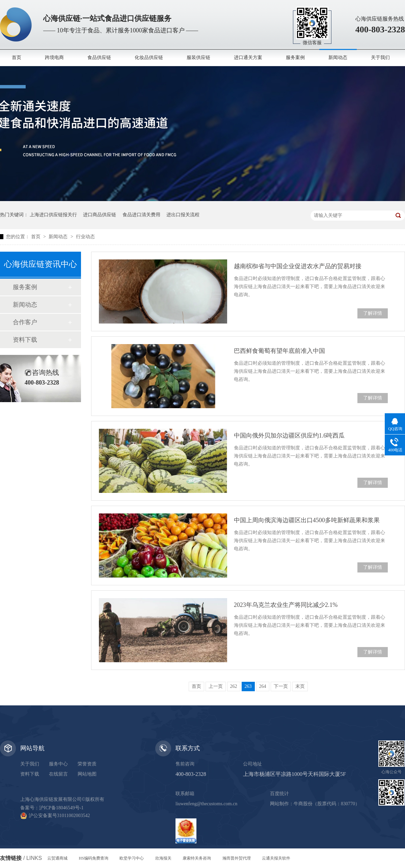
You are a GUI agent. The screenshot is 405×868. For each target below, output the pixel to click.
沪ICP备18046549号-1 (61, 808)
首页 (17, 58)
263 (248, 686)
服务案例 (295, 58)
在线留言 (58, 774)
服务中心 (58, 764)
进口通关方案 (248, 58)
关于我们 (380, 58)
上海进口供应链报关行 (53, 215)
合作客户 (25, 322)
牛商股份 (303, 804)
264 (263, 686)
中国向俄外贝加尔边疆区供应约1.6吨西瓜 (289, 436)
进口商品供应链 (100, 215)
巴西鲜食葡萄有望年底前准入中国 (279, 351)
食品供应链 (99, 58)
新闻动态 (338, 58)
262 (234, 686)
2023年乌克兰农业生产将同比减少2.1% (286, 605)
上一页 (216, 686)
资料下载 (25, 340)
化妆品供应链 (149, 58)
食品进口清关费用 (141, 215)
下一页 (281, 686)
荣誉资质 (87, 764)
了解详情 (373, 313)
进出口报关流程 (183, 215)
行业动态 (85, 237)
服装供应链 (198, 58)
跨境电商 (54, 58)
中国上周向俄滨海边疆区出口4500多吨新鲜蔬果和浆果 (307, 520)
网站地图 (87, 774)
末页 (300, 686)
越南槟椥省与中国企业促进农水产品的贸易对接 (298, 266)
